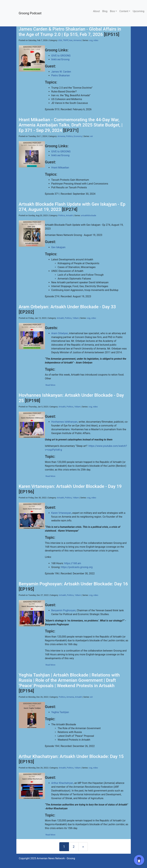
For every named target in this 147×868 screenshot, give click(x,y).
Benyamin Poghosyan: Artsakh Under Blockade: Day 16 (73, 584)
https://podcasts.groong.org (77, 567)
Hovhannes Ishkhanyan (64, 422)
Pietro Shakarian (61, 75)
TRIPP (66, 40)
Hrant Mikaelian (60, 168)
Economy (78, 136)
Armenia (77, 40)
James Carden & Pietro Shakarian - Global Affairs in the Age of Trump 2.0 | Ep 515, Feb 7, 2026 (70, 32)
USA (60, 40)
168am (76, 318)
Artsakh (69, 215)
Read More (50, 385)
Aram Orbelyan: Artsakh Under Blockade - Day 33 (67, 307)
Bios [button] (112, 11)
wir (91, 136)
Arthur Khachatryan (62, 783)
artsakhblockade (89, 215)
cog (91, 40)
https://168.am (73, 563)
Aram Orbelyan (60, 333)
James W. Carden (61, 72)
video (96, 40)
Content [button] (124, 11)
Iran (71, 40)
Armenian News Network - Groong (56, 858)
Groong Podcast (30, 13)
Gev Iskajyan (58, 247)
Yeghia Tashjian (60, 712)
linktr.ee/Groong (60, 59)
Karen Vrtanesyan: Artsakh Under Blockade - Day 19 (70, 486)
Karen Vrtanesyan (61, 513)
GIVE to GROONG (61, 56)
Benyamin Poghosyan (63, 610)
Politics (69, 136)
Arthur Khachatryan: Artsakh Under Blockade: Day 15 (71, 756)
